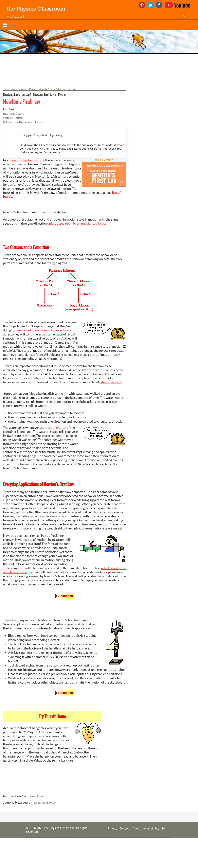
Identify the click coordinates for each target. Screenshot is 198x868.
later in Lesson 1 (111, 382)
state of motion (56, 428)
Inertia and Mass (13, 114)
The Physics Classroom (15, 89)
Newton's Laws (56, 89)
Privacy (113, 828)
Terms (166, 828)
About (137, 828)
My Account (15, 16)
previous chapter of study (26, 160)
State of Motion (13, 118)
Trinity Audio (41, 135)
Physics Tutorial (37, 89)
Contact (125, 828)
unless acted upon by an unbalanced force (76, 223)
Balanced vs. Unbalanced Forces (23, 122)
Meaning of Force (45, 803)
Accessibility (151, 828)
